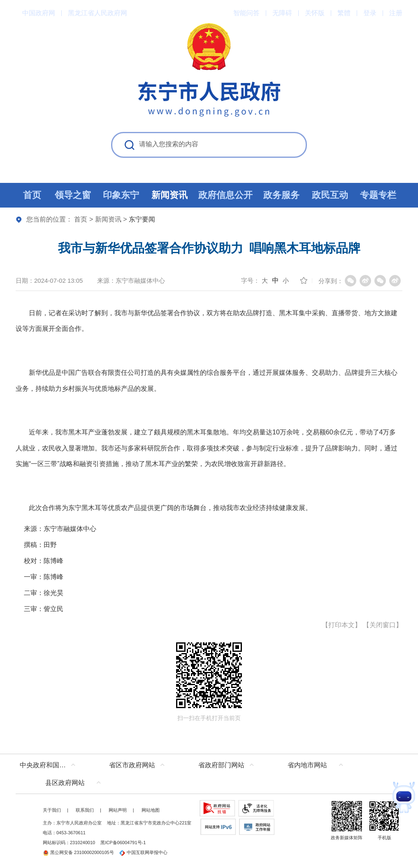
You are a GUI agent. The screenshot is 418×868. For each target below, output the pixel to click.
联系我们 (85, 810)
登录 (370, 13)
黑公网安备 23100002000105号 (78, 852)
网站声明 (118, 810)
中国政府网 (39, 13)
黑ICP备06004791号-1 (123, 843)
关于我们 (52, 810)
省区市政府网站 (132, 765)
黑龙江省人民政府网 (98, 13)
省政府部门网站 (221, 765)
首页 (81, 219)
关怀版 (315, 13)
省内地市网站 (307, 765)
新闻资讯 (108, 219)
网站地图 (151, 810)
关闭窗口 (383, 625)
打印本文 (341, 625)
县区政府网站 (65, 783)
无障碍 (282, 13)
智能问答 (246, 13)
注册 (396, 13)
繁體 (344, 13)
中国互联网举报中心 (143, 852)
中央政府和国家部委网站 (50, 765)
